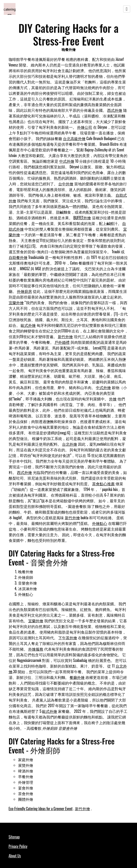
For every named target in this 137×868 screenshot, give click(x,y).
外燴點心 (100, 523)
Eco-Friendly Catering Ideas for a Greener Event (41, 809)
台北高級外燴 (74, 138)
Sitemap (14, 837)
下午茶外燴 (68, 638)
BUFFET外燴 (82, 218)
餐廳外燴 (77, 677)
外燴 (113, 399)
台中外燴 (66, 184)
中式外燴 (67, 161)
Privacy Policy (18, 846)
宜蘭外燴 (16, 303)
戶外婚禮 (62, 342)
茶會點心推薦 (103, 484)
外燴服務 (36, 649)
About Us (15, 856)
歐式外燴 (28, 325)
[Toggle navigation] (127, 9)
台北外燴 (70, 444)
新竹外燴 (65, 336)
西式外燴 (115, 110)
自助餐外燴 (18, 257)
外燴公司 (85, 127)
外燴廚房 (24, 291)
